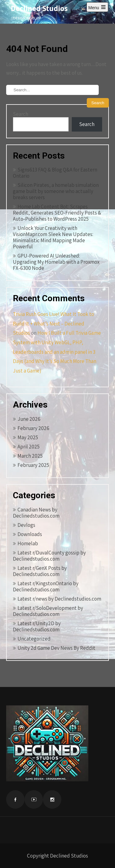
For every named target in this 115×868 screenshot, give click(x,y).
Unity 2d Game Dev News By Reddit (56, 648)
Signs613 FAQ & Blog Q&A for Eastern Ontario (55, 173)
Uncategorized (34, 639)
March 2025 (30, 456)
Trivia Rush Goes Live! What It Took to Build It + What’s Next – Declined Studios (54, 324)
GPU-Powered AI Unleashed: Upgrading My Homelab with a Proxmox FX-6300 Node (56, 262)
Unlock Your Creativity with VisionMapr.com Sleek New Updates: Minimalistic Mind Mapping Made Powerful (53, 237)
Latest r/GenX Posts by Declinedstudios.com (40, 571)
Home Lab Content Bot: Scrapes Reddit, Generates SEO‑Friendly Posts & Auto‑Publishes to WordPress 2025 (57, 213)
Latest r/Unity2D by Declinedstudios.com (37, 626)
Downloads (30, 534)
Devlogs (26, 525)
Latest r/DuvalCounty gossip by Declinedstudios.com (49, 556)
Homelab (28, 543)
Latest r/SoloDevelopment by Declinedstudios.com (48, 611)
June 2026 (29, 419)
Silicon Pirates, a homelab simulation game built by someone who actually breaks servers (56, 191)
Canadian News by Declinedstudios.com (36, 513)
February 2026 (33, 428)
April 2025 (29, 447)
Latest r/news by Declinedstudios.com (59, 599)
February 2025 (33, 465)
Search (21, 114)
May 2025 (28, 437)
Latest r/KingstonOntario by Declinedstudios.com (46, 586)
